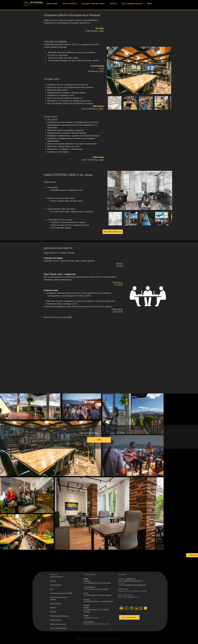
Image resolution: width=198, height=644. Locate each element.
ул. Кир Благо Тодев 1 (91, 618)
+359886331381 (130, 579)
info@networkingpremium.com (133, 581)
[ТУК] (99, 440)
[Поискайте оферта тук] (113, 232)
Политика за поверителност (60, 616)
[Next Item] (167, 70)
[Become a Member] (129, 617)
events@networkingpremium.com (135, 585)
